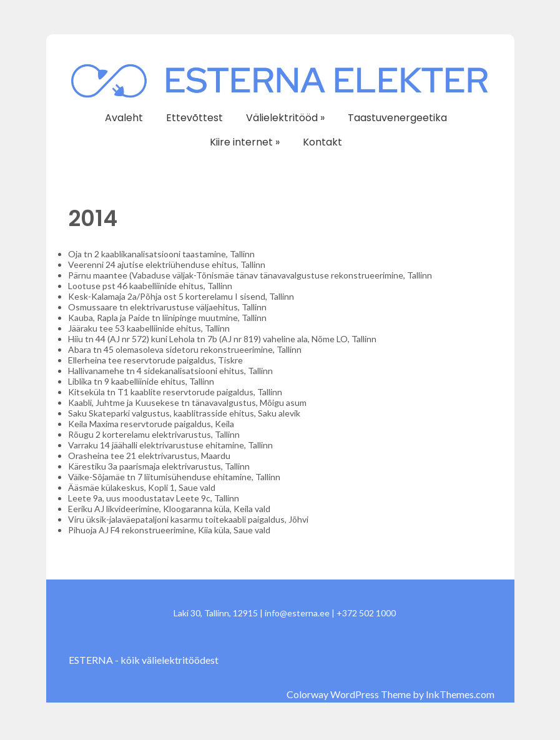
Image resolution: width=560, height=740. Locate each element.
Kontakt (322, 142)
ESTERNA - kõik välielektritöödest (144, 660)
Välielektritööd (285, 118)
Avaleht (124, 118)
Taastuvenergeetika (397, 118)
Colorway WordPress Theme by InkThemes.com (391, 694)
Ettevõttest (194, 118)
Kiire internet (245, 142)
